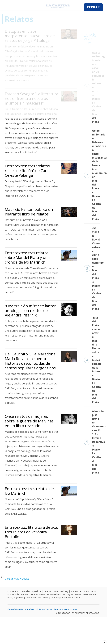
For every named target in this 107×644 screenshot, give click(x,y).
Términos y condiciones (66, 609)
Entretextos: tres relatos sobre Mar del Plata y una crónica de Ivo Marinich (27, 257)
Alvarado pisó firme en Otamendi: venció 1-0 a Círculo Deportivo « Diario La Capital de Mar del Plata (92, 442)
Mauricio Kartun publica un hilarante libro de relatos (29, 212)
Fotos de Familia (15, 609)
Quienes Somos (44, 609)
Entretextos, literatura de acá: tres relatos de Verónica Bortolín (32, 532)
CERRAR (93, 7)
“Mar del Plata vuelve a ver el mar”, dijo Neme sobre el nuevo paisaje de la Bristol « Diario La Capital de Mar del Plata (92, 360)
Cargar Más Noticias (17, 579)
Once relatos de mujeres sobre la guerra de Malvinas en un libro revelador (29, 421)
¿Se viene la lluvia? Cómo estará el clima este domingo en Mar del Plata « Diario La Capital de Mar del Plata (92, 268)
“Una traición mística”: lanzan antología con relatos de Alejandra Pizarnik (31, 310)
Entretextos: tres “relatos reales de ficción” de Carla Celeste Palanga (27, 170)
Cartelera (30, 609)
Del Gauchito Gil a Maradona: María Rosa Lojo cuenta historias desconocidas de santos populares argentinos (31, 361)
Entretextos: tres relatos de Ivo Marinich (29, 491)
